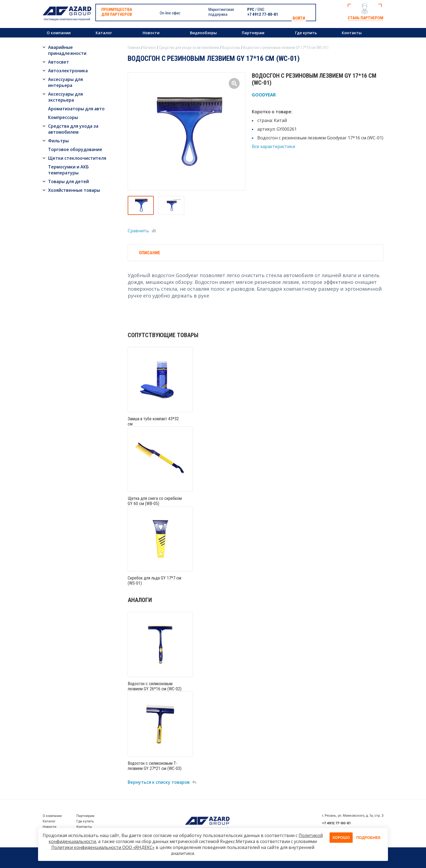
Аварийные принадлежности (67, 50)
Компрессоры (63, 117)
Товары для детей (68, 181)
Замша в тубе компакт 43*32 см (153, 421)
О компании (59, 33)
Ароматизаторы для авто (76, 109)
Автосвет (59, 62)
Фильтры (58, 141)
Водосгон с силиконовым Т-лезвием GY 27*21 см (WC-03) (155, 766)
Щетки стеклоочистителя (77, 158)
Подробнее (369, 838)
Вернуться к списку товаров (159, 782)
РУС (251, 10)
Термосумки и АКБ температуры (68, 170)
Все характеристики (273, 146)
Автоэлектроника (68, 71)
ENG (261, 10)
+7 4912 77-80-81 (263, 14)
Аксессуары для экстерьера (65, 97)
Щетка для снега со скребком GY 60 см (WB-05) (155, 501)
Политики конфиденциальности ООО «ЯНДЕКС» (103, 847)
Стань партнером (366, 18)
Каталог (104, 33)
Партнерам (253, 33)
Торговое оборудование (75, 149)
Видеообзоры (203, 33)
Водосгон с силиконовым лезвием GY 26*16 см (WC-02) (155, 686)
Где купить (306, 33)
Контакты (352, 33)
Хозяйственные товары (74, 190)
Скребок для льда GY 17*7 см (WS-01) (154, 581)
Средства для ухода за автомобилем (73, 129)
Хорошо (341, 837)
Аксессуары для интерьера (65, 82)
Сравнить (138, 231)
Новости (151, 33)
